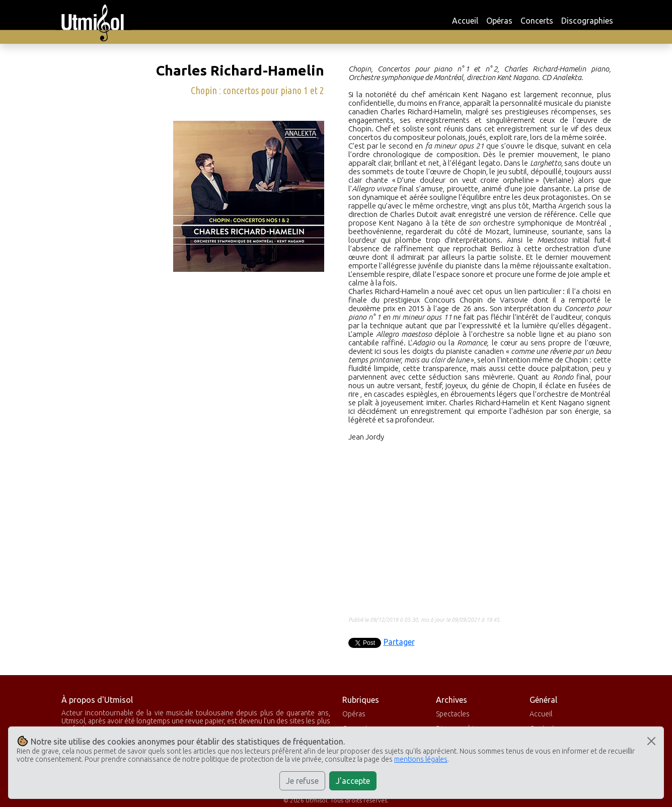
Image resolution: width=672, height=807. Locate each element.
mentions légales (421, 759)
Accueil (465, 21)
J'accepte (353, 781)
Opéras (499, 21)
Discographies (587, 21)
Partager (399, 642)
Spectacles (453, 714)
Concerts (537, 21)
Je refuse (302, 781)
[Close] (651, 741)
